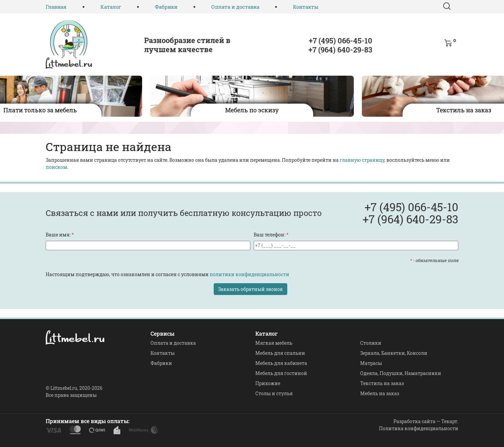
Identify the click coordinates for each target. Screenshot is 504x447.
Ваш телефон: (271, 235)
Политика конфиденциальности (419, 428)
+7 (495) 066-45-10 (341, 41)
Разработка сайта (414, 421)
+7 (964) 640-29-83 (340, 50)
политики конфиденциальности (249, 274)
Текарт (449, 421)
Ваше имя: (60, 235)
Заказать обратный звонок (250, 289)
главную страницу (362, 160)
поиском (56, 167)
